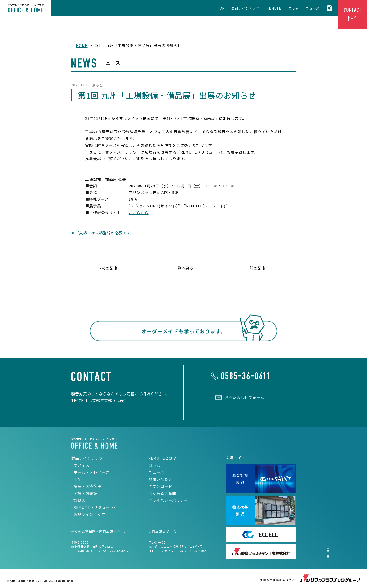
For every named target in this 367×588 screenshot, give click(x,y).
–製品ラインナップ (88, 514)
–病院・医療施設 (86, 486)
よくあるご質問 (162, 493)
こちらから (139, 213)
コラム (294, 8)
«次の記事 (108, 268)
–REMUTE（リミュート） (94, 507)
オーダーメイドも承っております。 (183, 332)
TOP (221, 8)
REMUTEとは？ (163, 458)
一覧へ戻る (184, 268)
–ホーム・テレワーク (90, 472)
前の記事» (259, 268)
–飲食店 (78, 500)
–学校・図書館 (84, 493)
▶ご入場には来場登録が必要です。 (103, 233)
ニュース (313, 8)
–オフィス (80, 465)
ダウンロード (160, 486)
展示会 (98, 85)
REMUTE (274, 8)
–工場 (76, 479)
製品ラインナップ (245, 8)
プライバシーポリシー (168, 500)
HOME (82, 45)
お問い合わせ (160, 479)
